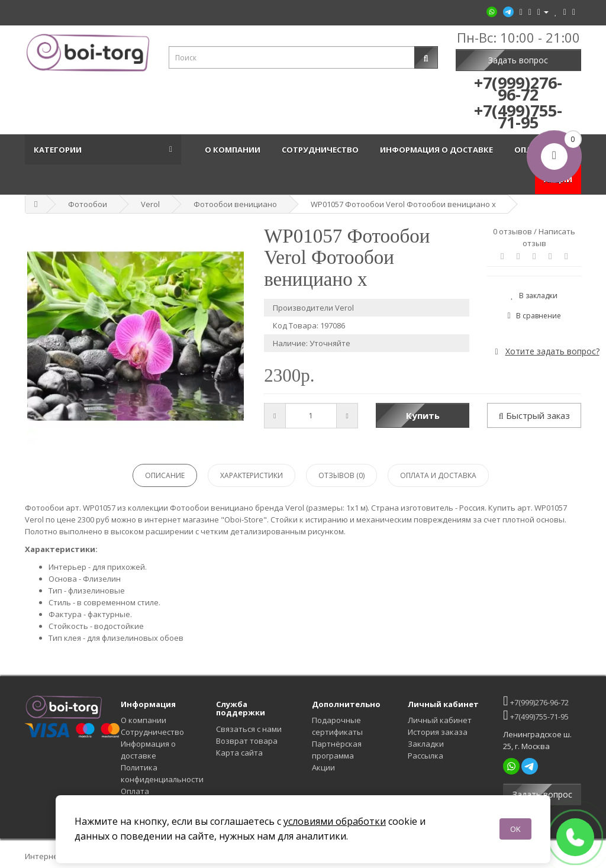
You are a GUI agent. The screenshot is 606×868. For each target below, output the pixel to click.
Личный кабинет (440, 720)
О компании (234, 150)
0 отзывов (512, 231)
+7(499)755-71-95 (536, 715)
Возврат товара (247, 741)
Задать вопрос (518, 60)
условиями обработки (335, 821)
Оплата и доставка (438, 475)
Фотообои (88, 204)
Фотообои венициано (235, 204)
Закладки (426, 744)
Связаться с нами (249, 729)
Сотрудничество (322, 150)
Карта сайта (239, 753)
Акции (323, 767)
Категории (59, 150)
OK (515, 829)
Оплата (135, 791)
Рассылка (426, 756)
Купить (423, 415)
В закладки (534, 296)
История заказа (438, 732)
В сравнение (534, 316)
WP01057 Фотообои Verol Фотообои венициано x (403, 204)
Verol (150, 204)
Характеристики (252, 475)
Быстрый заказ (534, 415)
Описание (165, 475)
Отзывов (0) (341, 475)
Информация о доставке (438, 150)
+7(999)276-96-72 (536, 701)
